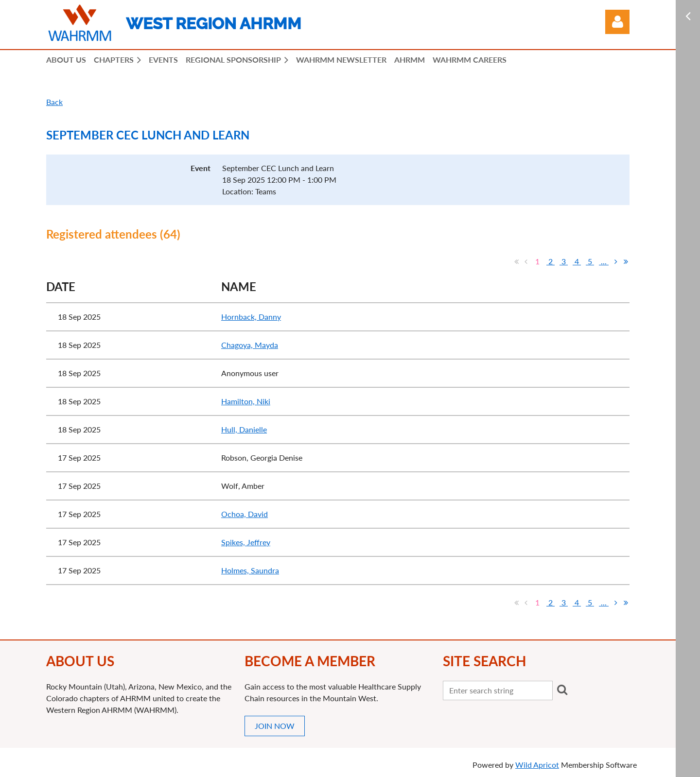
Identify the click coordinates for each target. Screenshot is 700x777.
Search (562, 690)
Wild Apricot (537, 765)
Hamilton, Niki (246, 401)
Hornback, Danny (251, 317)
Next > (616, 261)
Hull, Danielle (244, 429)
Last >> (626, 261)
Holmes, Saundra (250, 570)
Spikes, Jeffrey (246, 542)
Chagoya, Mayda (250, 345)
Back (54, 102)
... (604, 261)
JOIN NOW (275, 726)
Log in (617, 22)
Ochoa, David (245, 514)
